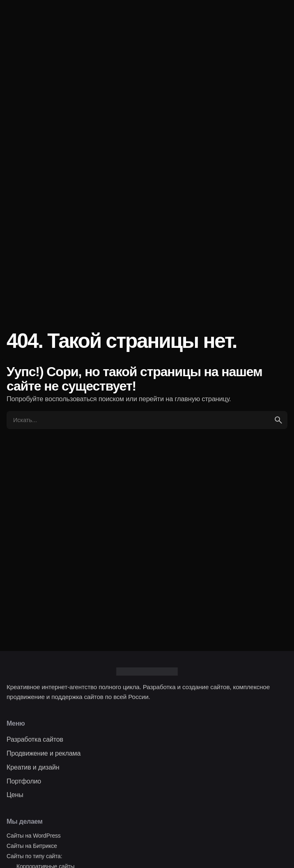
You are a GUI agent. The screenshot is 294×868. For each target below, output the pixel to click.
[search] (278, 420)
